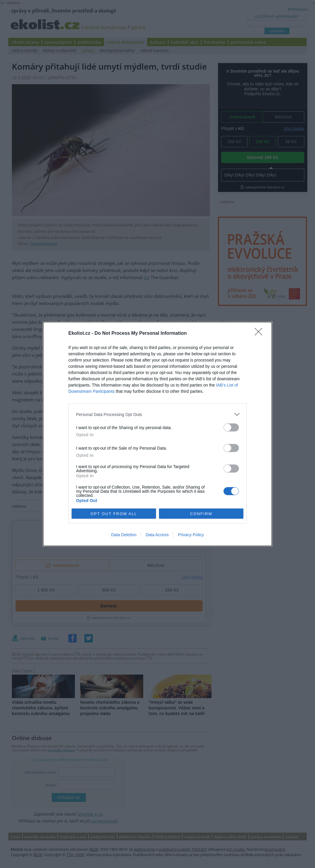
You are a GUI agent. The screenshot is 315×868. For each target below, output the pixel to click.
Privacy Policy (191, 535)
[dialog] (157, 434)
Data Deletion (124, 535)
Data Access (157, 535)
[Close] (260, 334)
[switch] (231, 427)
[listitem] (157, 414)
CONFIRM (201, 514)
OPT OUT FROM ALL (114, 514)
